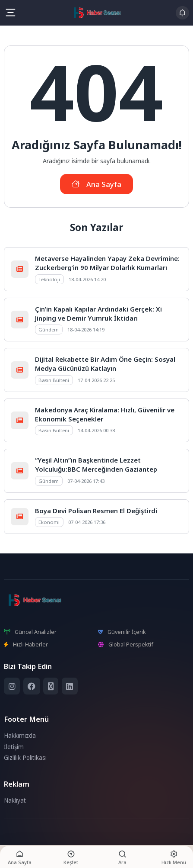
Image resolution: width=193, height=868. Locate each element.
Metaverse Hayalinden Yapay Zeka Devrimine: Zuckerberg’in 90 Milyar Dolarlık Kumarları (107, 263)
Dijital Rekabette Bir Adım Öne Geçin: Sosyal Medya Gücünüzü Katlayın (105, 364)
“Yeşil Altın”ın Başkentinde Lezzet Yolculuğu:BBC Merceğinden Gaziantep (96, 465)
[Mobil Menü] (10, 13)
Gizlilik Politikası (25, 758)
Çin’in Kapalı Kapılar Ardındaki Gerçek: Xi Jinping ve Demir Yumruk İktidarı (98, 313)
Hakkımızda (20, 736)
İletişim (14, 747)
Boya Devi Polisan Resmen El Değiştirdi (96, 511)
